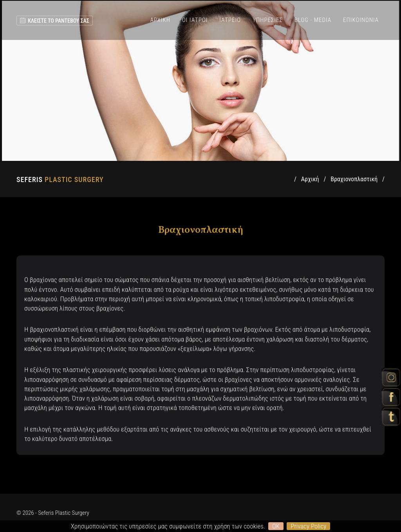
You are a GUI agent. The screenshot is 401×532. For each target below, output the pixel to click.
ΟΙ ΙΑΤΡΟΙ (195, 20)
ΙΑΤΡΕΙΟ (230, 20)
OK (276, 526)
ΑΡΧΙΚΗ (160, 20)
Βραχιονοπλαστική (354, 179)
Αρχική (310, 179)
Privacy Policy (308, 526)
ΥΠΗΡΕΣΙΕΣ (268, 20)
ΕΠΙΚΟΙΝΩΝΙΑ (361, 20)
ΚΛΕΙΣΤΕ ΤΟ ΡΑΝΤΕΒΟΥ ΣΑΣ (55, 21)
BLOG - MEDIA (313, 20)
